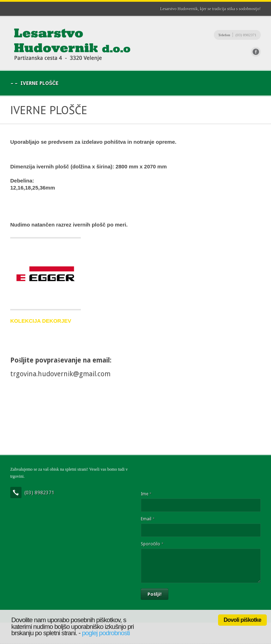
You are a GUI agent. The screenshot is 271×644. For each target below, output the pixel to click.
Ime (146, 494)
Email (147, 519)
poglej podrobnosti (106, 633)
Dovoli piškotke (242, 620)
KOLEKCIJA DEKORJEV (41, 321)
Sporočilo (152, 544)
